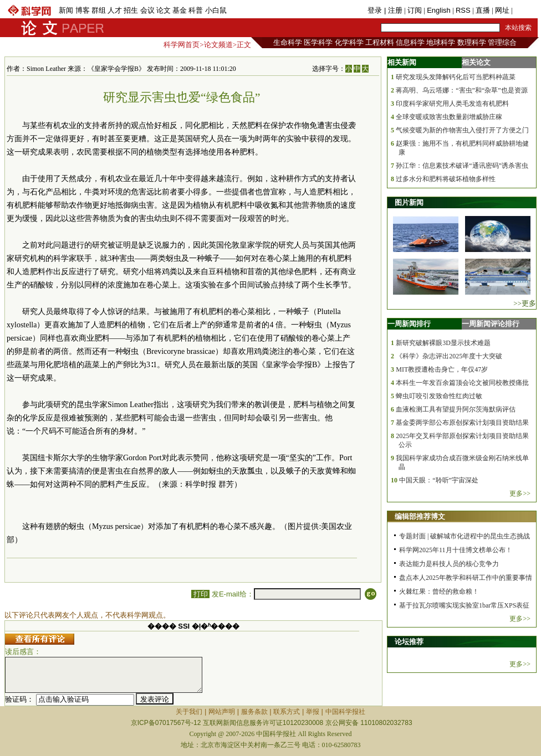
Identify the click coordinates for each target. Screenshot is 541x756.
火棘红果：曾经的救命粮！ (439, 592)
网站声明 (222, 712)
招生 (131, 10)
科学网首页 (182, 45)
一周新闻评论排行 (491, 324)
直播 (483, 10)
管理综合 (502, 42)
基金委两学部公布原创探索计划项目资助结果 (462, 423)
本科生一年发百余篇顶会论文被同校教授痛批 (462, 383)
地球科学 (441, 42)
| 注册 (393, 10)
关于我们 (189, 712)
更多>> (520, 493)
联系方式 (287, 712)
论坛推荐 (409, 642)
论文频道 (218, 45)
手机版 (525, 10)
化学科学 (349, 42)
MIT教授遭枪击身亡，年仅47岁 (442, 369)
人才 (115, 10)
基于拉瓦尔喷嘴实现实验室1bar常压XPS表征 (464, 605)
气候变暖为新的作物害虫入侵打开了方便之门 (462, 130)
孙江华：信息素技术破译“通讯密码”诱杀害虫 (462, 166)
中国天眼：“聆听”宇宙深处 (439, 480)
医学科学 (318, 42)
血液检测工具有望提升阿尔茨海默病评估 (456, 409)
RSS (463, 10)
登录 (376, 10)
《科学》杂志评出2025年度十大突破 (449, 356)
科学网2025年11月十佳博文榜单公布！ (456, 550)
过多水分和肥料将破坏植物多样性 (446, 179)
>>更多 (525, 303)
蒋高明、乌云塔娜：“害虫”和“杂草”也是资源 (461, 90)
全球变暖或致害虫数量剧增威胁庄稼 (449, 117)
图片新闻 (409, 202)
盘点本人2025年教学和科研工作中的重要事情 (466, 578)
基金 (180, 10)
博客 (83, 10)
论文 (164, 10)
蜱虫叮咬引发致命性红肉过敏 (439, 396)
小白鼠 (216, 10)
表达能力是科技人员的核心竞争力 (449, 564)
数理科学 (472, 42)
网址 (502, 10)
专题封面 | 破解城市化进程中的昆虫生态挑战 (465, 536)
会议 (147, 10)
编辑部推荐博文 (420, 516)
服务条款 (254, 712)
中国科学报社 (345, 712)
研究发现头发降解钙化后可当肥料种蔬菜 (456, 77)
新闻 (66, 10)
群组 (99, 10)
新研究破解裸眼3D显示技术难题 (443, 343)
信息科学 (410, 42)
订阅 (415, 10)
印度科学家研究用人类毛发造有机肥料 (452, 104)
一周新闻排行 (409, 324)
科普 (196, 10)
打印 (200, 594)
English (439, 10)
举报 (313, 712)
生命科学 (288, 42)
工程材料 (380, 42)
